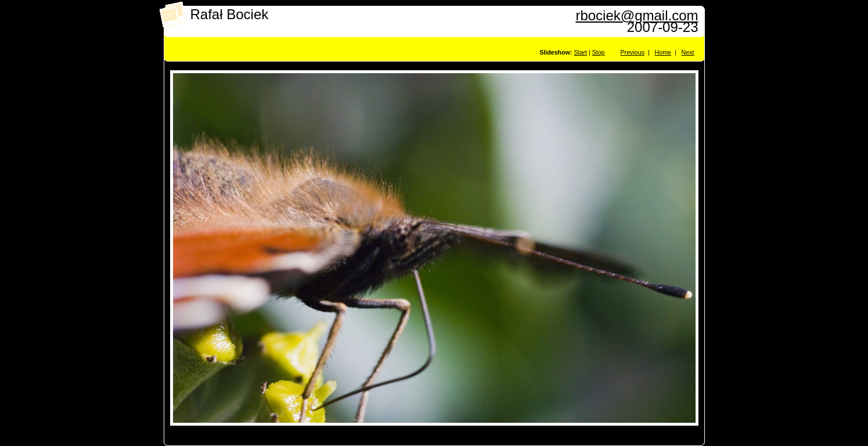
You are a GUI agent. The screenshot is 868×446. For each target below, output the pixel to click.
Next (688, 52)
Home (663, 52)
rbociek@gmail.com (637, 15)
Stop (599, 52)
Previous (633, 52)
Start (580, 52)
